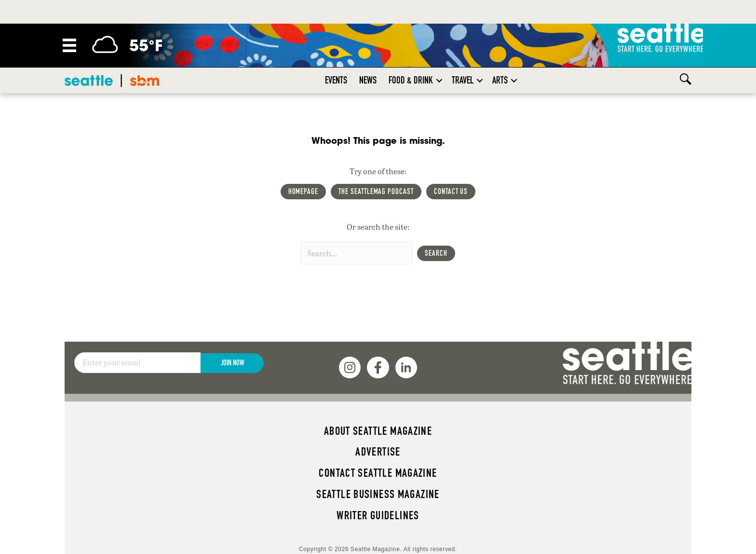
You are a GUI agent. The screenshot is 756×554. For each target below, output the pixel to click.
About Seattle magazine (378, 431)
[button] (439, 80)
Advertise (378, 452)
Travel (463, 80)
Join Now (232, 363)
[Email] (137, 363)
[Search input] (357, 253)
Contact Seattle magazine (378, 473)
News (368, 80)
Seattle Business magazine (378, 494)
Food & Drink (411, 80)
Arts (500, 80)
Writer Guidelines (378, 515)
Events (336, 80)
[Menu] (69, 45)
